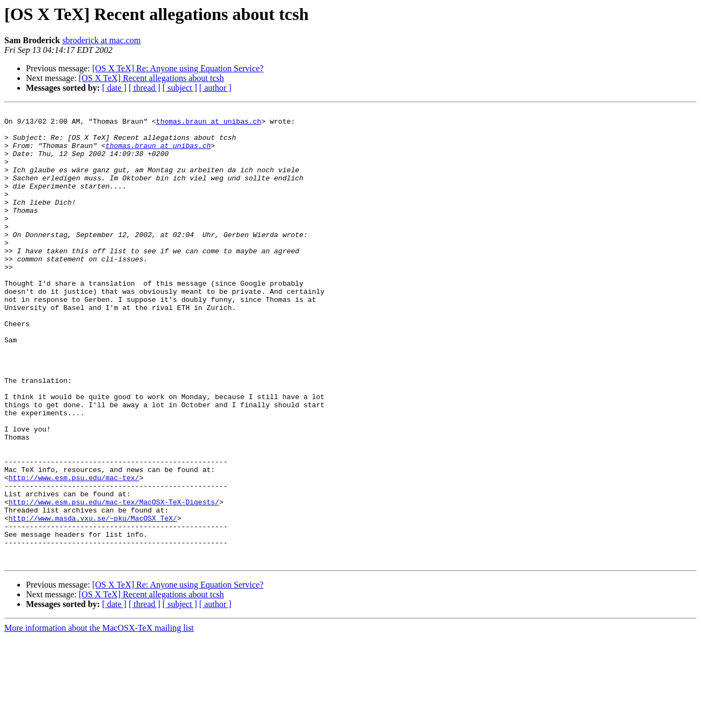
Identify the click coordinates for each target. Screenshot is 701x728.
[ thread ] (144, 88)
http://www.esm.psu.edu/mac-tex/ (74, 552)
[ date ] (114, 88)
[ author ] (215, 88)
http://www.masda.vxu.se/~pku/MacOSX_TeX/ (93, 601)
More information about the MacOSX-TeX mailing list (99, 719)
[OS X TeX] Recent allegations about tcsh (151, 78)
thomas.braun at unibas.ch (209, 124)
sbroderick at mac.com (101, 40)
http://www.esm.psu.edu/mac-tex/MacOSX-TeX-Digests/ (114, 581)
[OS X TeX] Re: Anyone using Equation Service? (178, 68)
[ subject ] (180, 88)
